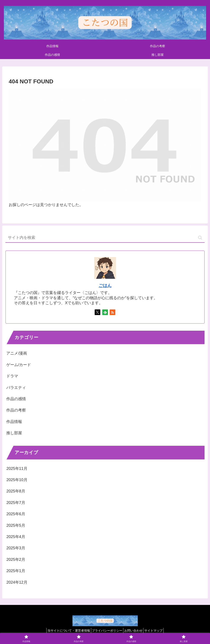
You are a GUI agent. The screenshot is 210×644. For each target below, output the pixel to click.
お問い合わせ (135, 631)
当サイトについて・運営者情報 (65, 631)
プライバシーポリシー (106, 631)
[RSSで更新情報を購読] (113, 312)
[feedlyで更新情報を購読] (105, 312)
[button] (200, 238)
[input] (105, 238)
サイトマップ (158, 631)
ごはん (105, 286)
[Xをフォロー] (97, 312)
